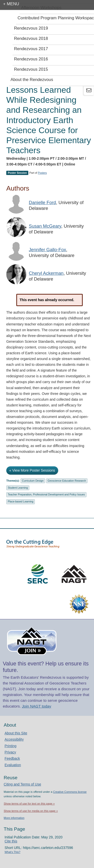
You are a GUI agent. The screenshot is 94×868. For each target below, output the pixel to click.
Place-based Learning (21, 501)
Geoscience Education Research (67, 481)
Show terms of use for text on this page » (29, 804)
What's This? (12, 852)
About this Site (16, 733)
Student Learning (18, 488)
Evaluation (13, 765)
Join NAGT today (36, 706)
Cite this (11, 841)
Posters (42, 173)
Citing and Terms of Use (22, 784)
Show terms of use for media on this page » (31, 811)
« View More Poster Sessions (32, 470)
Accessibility (14, 739)
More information (14, 818)
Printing (10, 746)
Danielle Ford (42, 203)
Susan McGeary (45, 226)
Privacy (10, 752)
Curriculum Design (33, 481)
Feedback (12, 758)
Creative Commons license (70, 792)
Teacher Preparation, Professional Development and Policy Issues (46, 494)
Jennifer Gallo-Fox (48, 250)
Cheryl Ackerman (46, 273)
